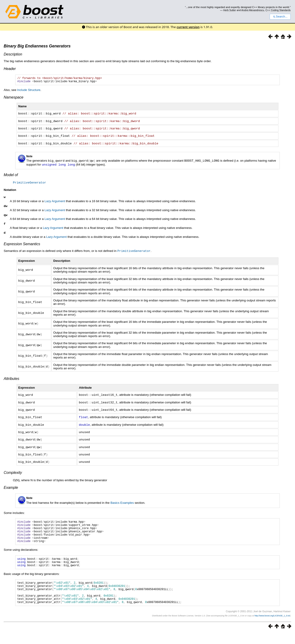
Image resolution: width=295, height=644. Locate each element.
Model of (11, 175)
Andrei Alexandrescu (253, 10)
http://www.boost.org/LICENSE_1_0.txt (272, 627)
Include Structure (29, 91)
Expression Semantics (22, 246)
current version (188, 27)
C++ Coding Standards (278, 10)
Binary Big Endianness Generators (37, 46)
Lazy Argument (55, 201)
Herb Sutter (230, 10)
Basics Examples (122, 502)
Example (11, 487)
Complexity (13, 472)
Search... (280, 17)
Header (10, 69)
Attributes (12, 380)
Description (13, 54)
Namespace (13, 99)
